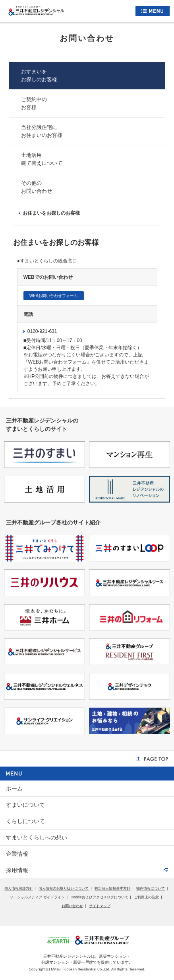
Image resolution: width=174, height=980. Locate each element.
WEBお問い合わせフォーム (54, 296)
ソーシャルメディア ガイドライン (37, 897)
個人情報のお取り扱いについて (64, 888)
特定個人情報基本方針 (112, 888)
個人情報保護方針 (19, 888)
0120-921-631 (40, 331)
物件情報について (151, 888)
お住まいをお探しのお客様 (49, 213)
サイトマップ (100, 906)
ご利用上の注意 (146, 897)
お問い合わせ (72, 906)
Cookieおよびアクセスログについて (100, 897)
